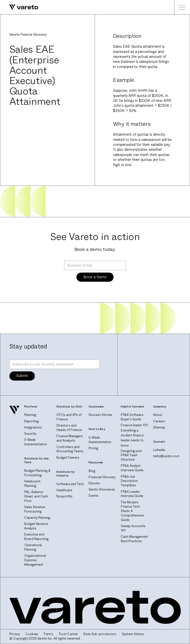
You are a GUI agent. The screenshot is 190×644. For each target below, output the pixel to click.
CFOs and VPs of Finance (69, 417)
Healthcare (64, 490)
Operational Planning (33, 547)
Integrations (33, 428)
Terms (48, 634)
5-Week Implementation (36, 442)
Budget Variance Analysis (36, 526)
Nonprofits (64, 496)
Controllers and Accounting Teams (70, 449)
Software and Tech (70, 484)
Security (30, 434)
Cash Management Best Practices (134, 539)
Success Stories (100, 415)
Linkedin (159, 450)
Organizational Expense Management (35, 560)
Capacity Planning (37, 518)
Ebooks (94, 483)
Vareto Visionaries (102, 490)
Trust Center (68, 634)
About (158, 415)
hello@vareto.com (166, 456)
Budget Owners (68, 458)
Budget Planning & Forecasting (37, 473)
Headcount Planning (32, 484)
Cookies (32, 634)
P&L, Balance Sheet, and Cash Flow (36, 496)
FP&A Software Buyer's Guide (132, 417)
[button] (182, 7)
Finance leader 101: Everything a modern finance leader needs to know (134, 435)
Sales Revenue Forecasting (35, 509)
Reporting (31, 421)
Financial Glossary (102, 477)
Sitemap (159, 428)
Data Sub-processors (100, 634)
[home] (19, 7)
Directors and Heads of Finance (69, 428)
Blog (92, 471)
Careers (159, 421)
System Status (133, 634)
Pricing (93, 448)
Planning (30, 415)
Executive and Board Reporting (36, 537)
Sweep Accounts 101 (133, 528)
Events (94, 496)
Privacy (15, 634)
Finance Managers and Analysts (70, 438)
